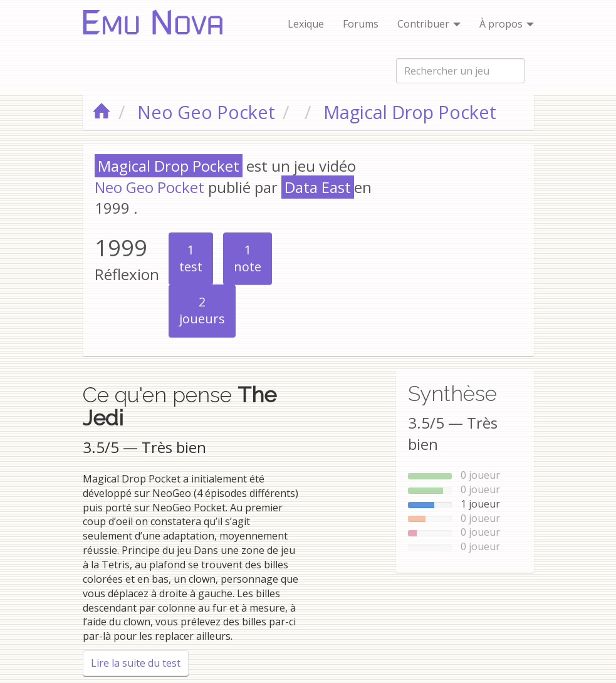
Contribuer (429, 24)
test (191, 258)
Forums (361, 24)
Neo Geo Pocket (149, 187)
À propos (507, 24)
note (248, 258)
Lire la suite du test (140, 663)
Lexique (306, 24)
